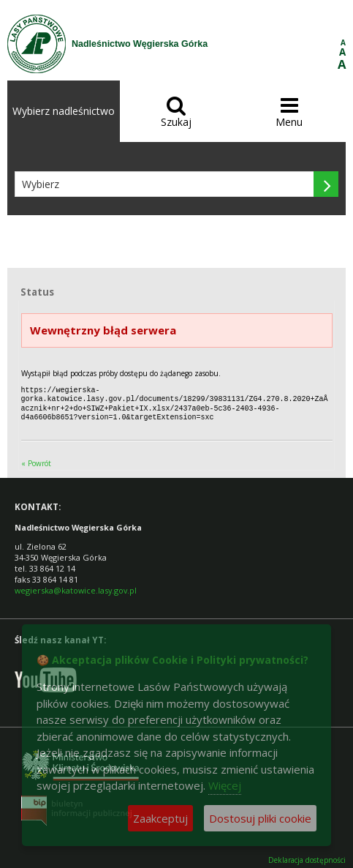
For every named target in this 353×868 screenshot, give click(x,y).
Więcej (225, 785)
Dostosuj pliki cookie (260, 818)
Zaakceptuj (160, 818)
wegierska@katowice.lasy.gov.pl (76, 587)
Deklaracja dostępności (307, 857)
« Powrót (36, 460)
